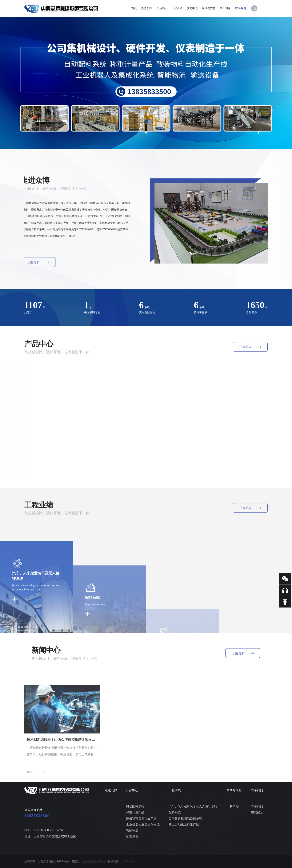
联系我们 (241, 8)
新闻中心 (192, 8)
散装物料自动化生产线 (141, 818)
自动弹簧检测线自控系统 (185, 818)
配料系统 (175, 812)
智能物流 (132, 831)
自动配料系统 (135, 806)
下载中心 (233, 806)
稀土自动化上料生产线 (184, 824)
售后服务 (225, 8)
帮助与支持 (209, 8)
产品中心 (162, 8)
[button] (34, 133)
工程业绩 (177, 8)
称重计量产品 (135, 812)
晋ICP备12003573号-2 (95, 861)
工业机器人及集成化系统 (143, 824)
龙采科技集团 (129, 861)
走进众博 (146, 8)
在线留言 (257, 812)
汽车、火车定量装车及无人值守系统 (193, 806)
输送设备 (132, 837)
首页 (134, 8)
